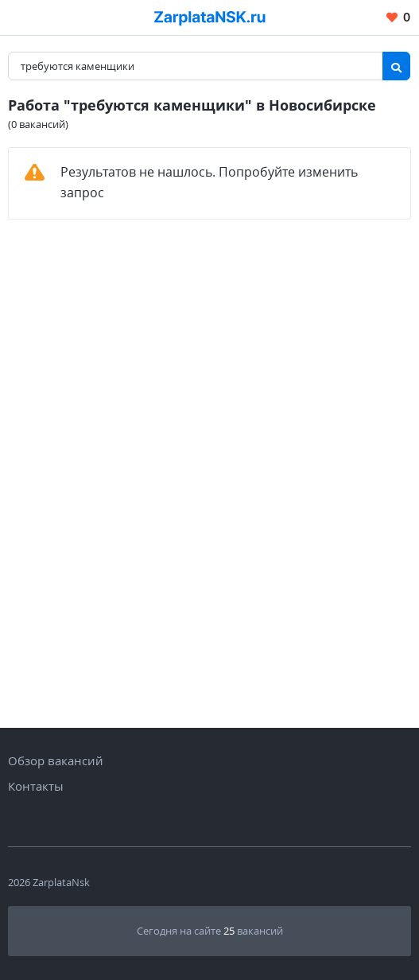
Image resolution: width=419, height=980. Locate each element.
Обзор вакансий (56, 760)
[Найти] (396, 66)
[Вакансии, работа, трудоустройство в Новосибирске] (210, 18)
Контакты (36, 786)
